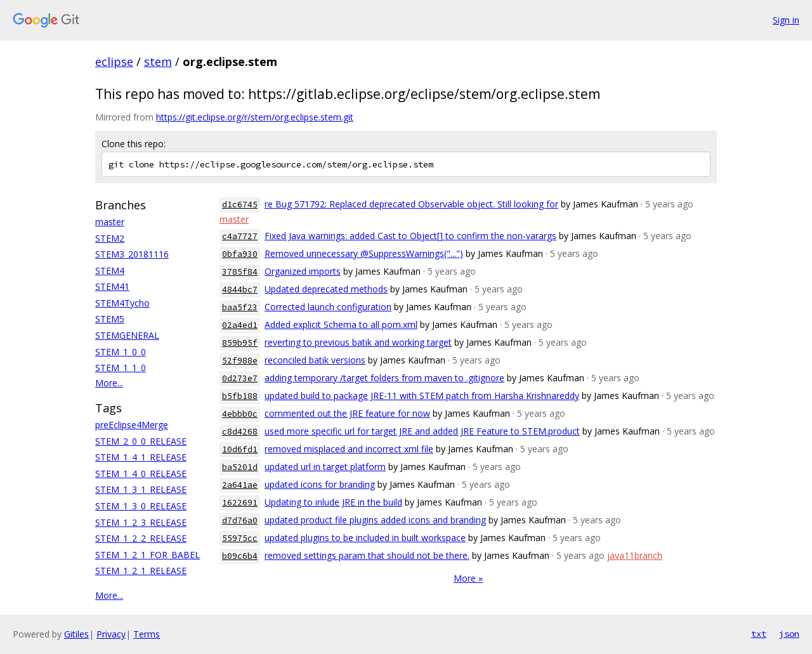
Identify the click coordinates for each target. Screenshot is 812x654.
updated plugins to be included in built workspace (365, 538)
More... (109, 383)
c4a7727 (240, 236)
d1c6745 (240, 205)
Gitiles (76, 634)
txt (759, 634)
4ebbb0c (240, 414)
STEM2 (110, 238)
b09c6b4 (240, 556)
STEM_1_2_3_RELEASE (141, 522)
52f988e (240, 361)
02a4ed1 (240, 325)
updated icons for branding (320, 484)
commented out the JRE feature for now (347, 413)
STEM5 (110, 319)
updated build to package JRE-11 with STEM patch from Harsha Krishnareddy (422, 396)
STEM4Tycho (122, 303)
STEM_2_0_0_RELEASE (141, 441)
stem (158, 62)
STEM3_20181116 (132, 254)
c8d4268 (240, 432)
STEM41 (112, 286)
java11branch (635, 555)
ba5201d (240, 467)
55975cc (240, 538)
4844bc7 (240, 290)
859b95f (240, 343)
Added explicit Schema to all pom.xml (341, 324)
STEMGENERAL (127, 335)
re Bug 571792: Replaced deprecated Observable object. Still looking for (411, 204)
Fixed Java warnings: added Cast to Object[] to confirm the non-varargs (410, 236)
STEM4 (110, 271)
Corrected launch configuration (328, 307)
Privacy (111, 634)
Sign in (786, 20)
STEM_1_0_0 (121, 352)
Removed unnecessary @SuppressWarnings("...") (364, 253)
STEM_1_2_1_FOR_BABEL (147, 555)
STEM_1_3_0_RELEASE (141, 506)
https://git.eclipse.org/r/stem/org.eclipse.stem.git (255, 117)
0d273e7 (240, 378)
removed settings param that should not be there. (367, 555)
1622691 (240, 503)
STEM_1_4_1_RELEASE (141, 457)
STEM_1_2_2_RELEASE (141, 538)
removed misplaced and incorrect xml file (349, 449)
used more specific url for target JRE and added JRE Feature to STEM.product (422, 431)
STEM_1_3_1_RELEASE (141, 489)
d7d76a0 (240, 520)
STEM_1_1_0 (121, 368)
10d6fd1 (240, 449)
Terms (147, 634)
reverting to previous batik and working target (358, 342)
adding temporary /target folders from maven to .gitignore (384, 378)
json (789, 634)
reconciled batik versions (315, 360)
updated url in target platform (325, 467)
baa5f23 (240, 307)
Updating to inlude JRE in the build (333, 502)
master (110, 222)
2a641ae (240, 485)
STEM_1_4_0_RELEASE (141, 474)
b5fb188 (240, 396)
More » (468, 578)
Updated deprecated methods (326, 289)
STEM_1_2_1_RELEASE (141, 571)
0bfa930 (240, 254)
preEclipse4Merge (132, 425)
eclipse (114, 62)
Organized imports (303, 271)
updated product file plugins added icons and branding (375, 520)
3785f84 (240, 272)
